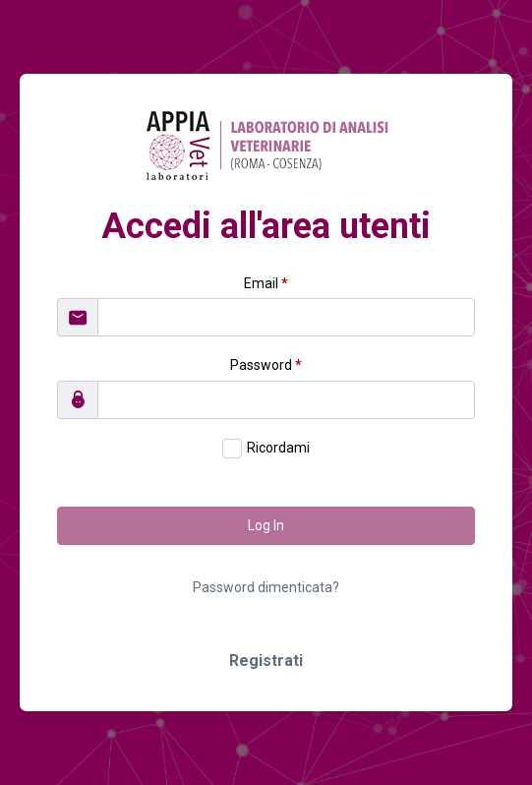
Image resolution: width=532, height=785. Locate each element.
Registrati (266, 661)
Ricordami (278, 448)
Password (266, 365)
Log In (266, 525)
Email (266, 283)
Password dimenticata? (266, 587)
